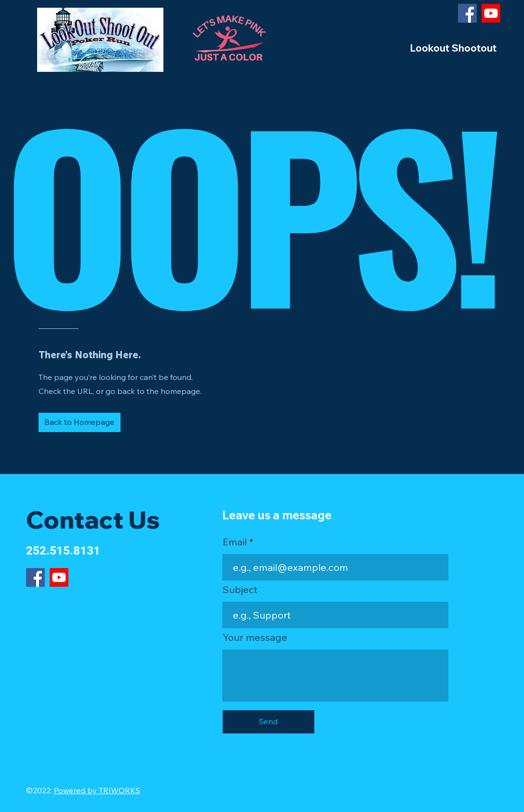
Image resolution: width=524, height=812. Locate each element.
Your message (255, 637)
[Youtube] (491, 13)
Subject (240, 590)
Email (235, 542)
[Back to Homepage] (80, 422)
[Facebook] (467, 13)
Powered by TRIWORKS (97, 790)
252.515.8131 (63, 551)
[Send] (269, 722)
